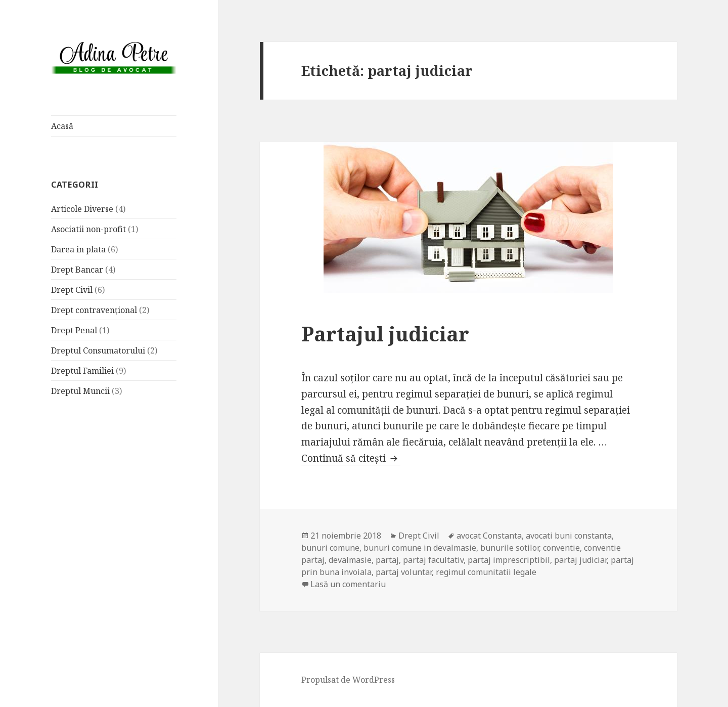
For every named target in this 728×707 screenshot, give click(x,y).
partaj (387, 560)
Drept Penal (74, 330)
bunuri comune (330, 548)
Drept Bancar (77, 270)
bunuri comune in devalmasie (420, 548)
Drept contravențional (94, 310)
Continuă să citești (351, 458)
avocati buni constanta (569, 536)
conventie (561, 548)
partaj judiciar (580, 560)
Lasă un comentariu (348, 584)
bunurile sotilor (510, 548)
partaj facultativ (433, 560)
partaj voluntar (404, 572)
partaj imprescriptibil (509, 560)
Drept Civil (72, 290)
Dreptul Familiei (82, 371)
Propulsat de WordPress (348, 680)
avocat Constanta (489, 536)
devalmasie (350, 560)
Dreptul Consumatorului (98, 350)
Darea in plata (78, 249)
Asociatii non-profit (88, 229)
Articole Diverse (82, 209)
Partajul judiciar (385, 334)
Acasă (62, 126)
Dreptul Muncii (80, 391)
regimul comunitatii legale (486, 572)
